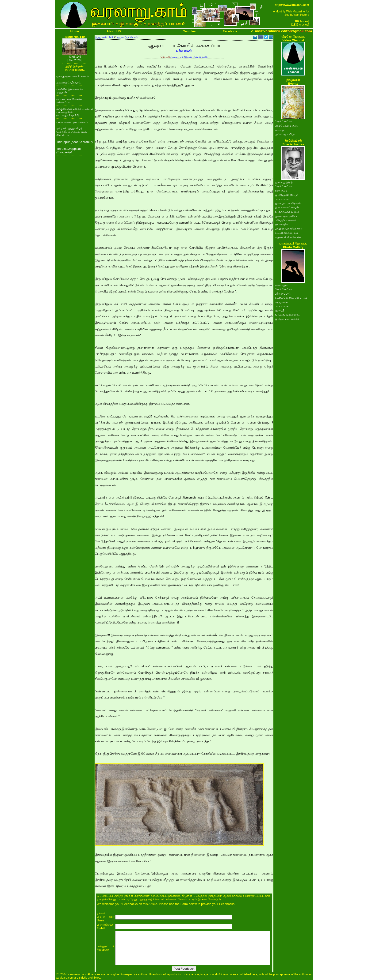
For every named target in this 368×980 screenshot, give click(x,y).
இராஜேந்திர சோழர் (287, 195)
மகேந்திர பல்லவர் (286, 220)
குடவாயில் (281, 224)
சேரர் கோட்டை (284, 121)
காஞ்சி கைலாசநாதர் (287, 233)
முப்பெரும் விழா (285, 134)
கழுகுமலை (282, 302)
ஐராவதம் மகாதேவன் (288, 203)
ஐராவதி (280, 130)
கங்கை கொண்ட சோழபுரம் (291, 298)
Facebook (230, 31)
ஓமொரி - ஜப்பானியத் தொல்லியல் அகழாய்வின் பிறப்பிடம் (72, 132)
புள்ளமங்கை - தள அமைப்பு (73, 122)
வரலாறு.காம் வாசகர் (287, 212)
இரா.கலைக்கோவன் (287, 207)
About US (114, 31)
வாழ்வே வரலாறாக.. (287, 315)
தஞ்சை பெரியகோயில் (288, 237)
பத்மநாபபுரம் (283, 293)
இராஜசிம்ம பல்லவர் (287, 319)
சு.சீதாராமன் (184, 51)
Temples (190, 31)
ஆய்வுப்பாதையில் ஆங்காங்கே (189, 57)
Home (75, 31)
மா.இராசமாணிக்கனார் (288, 229)
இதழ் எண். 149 (104, 37)
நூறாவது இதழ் (284, 182)
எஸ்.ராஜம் (281, 191)
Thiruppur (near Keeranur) (75, 142)
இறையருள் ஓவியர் (286, 216)
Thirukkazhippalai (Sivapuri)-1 (69, 150)
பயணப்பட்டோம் (127, 37)
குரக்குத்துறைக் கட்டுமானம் (73, 76)
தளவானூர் (281, 285)
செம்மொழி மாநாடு (287, 126)
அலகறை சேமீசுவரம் (69, 83)
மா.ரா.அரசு (282, 199)
